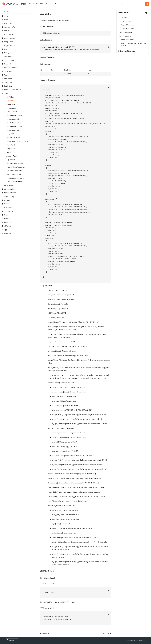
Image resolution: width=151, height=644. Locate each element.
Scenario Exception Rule (13, 90)
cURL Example (126, 21)
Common (8, 222)
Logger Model (9, 42)
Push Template (10, 189)
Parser (7, 31)
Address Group (10, 56)
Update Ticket (11, 108)
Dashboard (8, 207)
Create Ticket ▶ (106, 633)
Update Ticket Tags (13, 130)
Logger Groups (10, 45)
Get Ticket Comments (14, 171)
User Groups (9, 23)
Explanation (8, 185)
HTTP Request (124, 17)
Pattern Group (9, 64)
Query (32, 4)
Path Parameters (129, 29)
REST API (44, 4)
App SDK (53, 4)
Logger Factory (10, 38)
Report (7, 204)
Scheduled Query (10, 193)
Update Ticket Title (13, 119)
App (6, 230)
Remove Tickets (12, 112)
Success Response (126, 32)
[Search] (131, 4)
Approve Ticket (12, 156)
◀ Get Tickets (44, 633)
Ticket (6, 93)
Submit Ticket (11, 152)
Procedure (8, 79)
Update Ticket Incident (14, 126)
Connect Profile (10, 27)
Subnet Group (9, 60)
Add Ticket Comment (14, 174)
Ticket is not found (128, 40)
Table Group (9, 71)
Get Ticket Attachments (15, 163)
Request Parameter (128, 25)
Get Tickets (10, 97)
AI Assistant (8, 226)
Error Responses (125, 36)
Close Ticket (11, 145)
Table (6, 75)
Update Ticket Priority (14, 115)
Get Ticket (10, 101)
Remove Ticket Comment (15, 182)
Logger (7, 49)
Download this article (128, 51)
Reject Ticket (11, 160)
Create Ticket (11, 104)
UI (37, 4)
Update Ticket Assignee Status (17, 141)
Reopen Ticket (11, 149)
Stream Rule (9, 82)
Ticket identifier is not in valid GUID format (133, 44)
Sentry (7, 53)
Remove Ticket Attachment (16, 167)
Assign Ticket (11, 134)
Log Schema (9, 34)
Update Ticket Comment (15, 178)
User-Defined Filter (11, 68)
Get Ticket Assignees (14, 138)
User (6, 20)
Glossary (7, 219)
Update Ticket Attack (14, 123)
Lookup (7, 200)
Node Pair (8, 233)
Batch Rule (8, 86)
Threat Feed (9, 211)
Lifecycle (7, 215)
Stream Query (9, 196)
